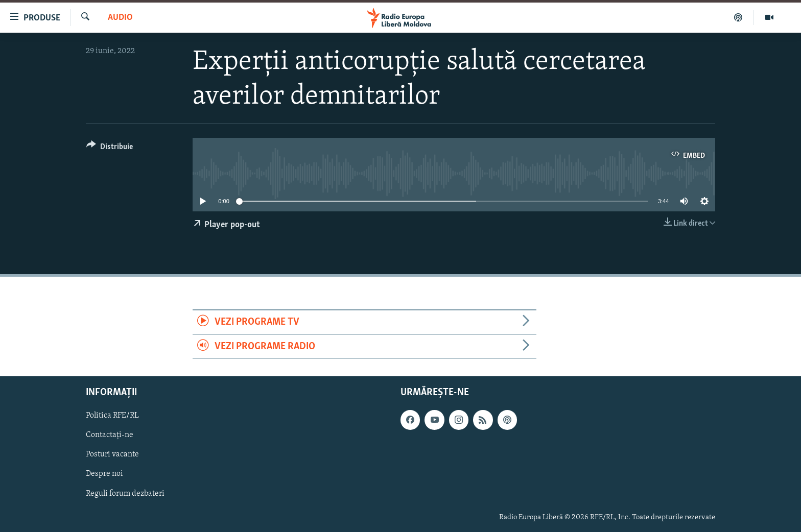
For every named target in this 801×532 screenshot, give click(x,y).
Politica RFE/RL (112, 416)
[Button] (110, 148)
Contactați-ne (110, 435)
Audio (120, 18)
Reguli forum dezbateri (125, 493)
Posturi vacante (112, 454)
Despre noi (104, 474)
